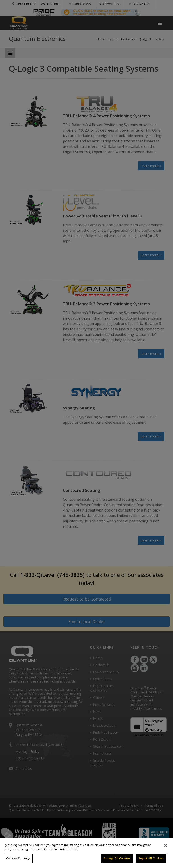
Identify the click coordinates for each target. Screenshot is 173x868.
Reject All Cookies (151, 858)
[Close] (166, 845)
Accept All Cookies (117, 858)
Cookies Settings (18, 858)
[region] (86, 853)
